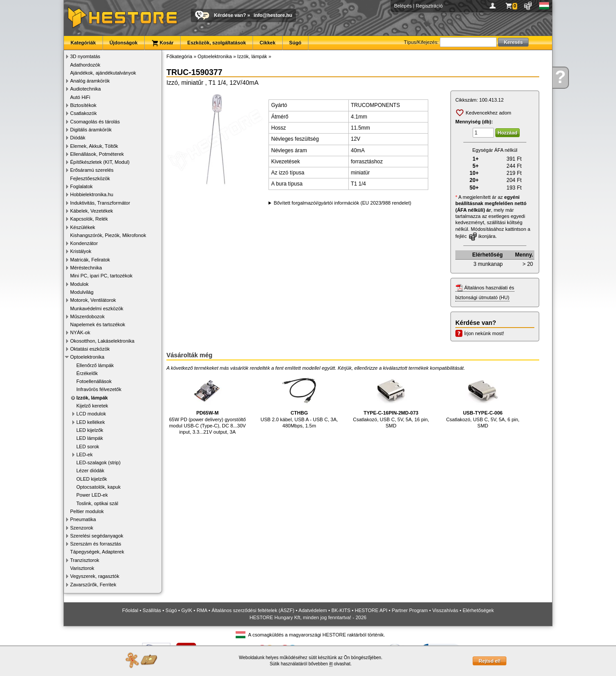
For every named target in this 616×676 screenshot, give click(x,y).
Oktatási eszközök (90, 349)
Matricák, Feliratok (90, 260)
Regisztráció (429, 6)
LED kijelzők (90, 430)
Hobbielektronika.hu (92, 194)
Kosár (162, 43)
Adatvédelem (313, 610)
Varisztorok (82, 568)
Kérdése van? (230, 15)
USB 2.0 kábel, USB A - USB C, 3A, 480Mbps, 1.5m (299, 401)
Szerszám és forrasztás (96, 544)
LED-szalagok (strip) (99, 463)
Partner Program (410, 610)
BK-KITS (341, 610)
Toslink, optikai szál (97, 503)
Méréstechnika (86, 268)
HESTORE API (371, 610)
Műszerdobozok (87, 316)
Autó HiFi (80, 97)
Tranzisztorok (85, 560)
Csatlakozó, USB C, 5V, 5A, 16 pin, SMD (391, 401)
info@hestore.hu (273, 15)
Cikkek (267, 43)
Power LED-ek (92, 495)
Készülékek (83, 227)
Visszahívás (445, 610)
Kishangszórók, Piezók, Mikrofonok (108, 235)
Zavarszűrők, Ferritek (93, 585)
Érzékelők (87, 373)
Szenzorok (82, 528)
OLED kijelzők (92, 479)
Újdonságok (124, 43)
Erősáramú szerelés (92, 170)
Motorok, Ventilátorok (93, 300)
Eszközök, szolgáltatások (217, 43)
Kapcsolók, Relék (89, 219)
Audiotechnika (85, 89)
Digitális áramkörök (91, 130)
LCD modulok (91, 414)
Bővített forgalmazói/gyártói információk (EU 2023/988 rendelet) (343, 203)
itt (331, 664)
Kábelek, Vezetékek (92, 211)
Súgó (296, 43)
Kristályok (81, 251)
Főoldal (130, 610)
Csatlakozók (83, 113)
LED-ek (85, 455)
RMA (202, 610)
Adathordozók (85, 65)
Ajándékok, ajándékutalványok (103, 73)
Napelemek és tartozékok (98, 324)
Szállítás (152, 610)
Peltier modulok (87, 511)
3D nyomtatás (85, 56)
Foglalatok (81, 186)
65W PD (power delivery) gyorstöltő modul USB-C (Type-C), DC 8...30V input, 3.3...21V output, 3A (207, 404)
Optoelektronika (87, 357)
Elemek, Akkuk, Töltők (94, 146)
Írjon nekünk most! (484, 333)
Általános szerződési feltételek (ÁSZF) (253, 610)
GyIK (187, 610)
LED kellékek (91, 422)
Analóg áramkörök (90, 81)
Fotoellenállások (94, 381)
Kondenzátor (84, 243)
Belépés (403, 6)
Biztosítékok (83, 105)
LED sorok (88, 447)
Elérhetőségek (478, 610)
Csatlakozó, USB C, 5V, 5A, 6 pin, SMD (483, 401)
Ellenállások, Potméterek (97, 154)
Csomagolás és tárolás (95, 122)
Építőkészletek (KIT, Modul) (100, 162)
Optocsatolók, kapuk (99, 487)
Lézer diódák (90, 470)
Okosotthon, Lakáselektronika (102, 341)
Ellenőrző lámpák (95, 365)
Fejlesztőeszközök (90, 178)
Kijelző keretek (92, 406)
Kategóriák (83, 43)
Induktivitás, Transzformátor (100, 203)
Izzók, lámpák (92, 398)
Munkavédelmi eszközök (97, 308)
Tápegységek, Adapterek (97, 552)
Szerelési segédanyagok (97, 536)
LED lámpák (90, 438)
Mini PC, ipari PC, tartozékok (101, 276)
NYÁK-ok (80, 332)
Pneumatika (83, 519)
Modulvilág (82, 292)
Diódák (78, 138)
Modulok (79, 284)
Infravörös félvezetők (99, 389)
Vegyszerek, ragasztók (95, 576)
